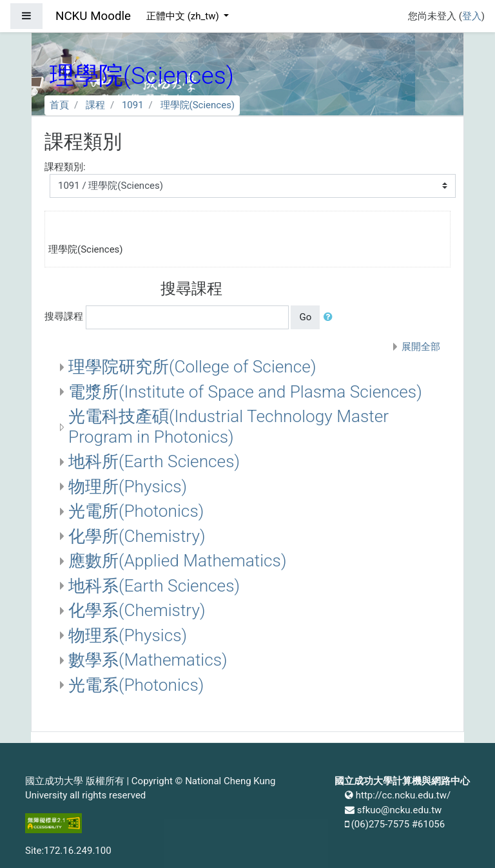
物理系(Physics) (128, 635)
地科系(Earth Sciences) (154, 586)
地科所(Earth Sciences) (154, 461)
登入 (472, 16)
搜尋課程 (64, 316)
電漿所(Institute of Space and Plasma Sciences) (245, 392)
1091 (133, 105)
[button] (331, 317)
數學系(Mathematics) (148, 660)
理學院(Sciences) (198, 105)
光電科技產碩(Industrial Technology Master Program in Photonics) (228, 427)
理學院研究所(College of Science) (192, 367)
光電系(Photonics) (136, 685)
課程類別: (65, 167)
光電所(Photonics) (136, 511)
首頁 (59, 105)
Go (305, 317)
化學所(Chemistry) (137, 536)
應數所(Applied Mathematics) (178, 561)
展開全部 (421, 347)
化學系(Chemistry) (137, 610)
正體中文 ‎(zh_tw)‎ (184, 16)
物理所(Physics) (128, 487)
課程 (95, 105)
